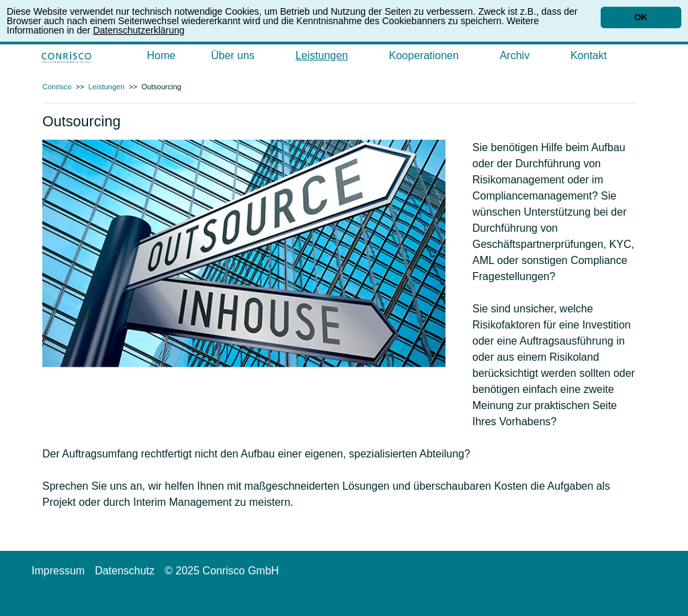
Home (162, 55)
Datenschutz (125, 571)
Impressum (58, 571)
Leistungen (322, 55)
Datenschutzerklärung (138, 30)
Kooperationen (424, 55)
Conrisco (57, 87)
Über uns (233, 55)
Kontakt (589, 55)
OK (641, 17)
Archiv (515, 55)
